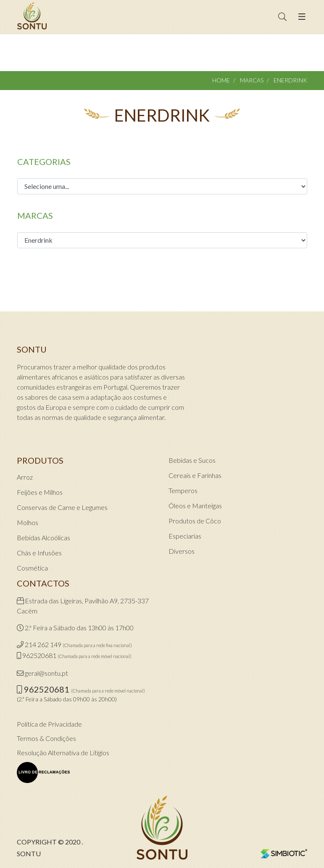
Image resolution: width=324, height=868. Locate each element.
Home (221, 80)
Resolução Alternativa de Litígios (63, 753)
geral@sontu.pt (46, 673)
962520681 (39, 655)
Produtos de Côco (195, 521)
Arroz (25, 477)
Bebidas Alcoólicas (43, 538)
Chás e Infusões (39, 553)
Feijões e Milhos (40, 492)
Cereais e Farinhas (195, 475)
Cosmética (32, 568)
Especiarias (185, 536)
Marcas (252, 80)
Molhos (28, 522)
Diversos (182, 551)
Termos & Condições (46, 738)
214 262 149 (43, 644)
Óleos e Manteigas (195, 506)
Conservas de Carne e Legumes (62, 507)
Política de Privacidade (49, 724)
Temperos (183, 490)
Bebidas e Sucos (192, 460)
